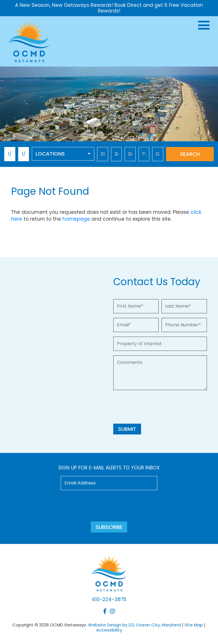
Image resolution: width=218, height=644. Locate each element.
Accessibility (109, 630)
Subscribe (109, 527)
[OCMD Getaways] (29, 41)
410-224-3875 (109, 599)
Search (190, 154)
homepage (76, 219)
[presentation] (156, 406)
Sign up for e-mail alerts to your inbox (109, 468)
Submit (127, 429)
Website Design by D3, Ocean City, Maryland (134, 625)
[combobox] (63, 154)
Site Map (194, 625)
